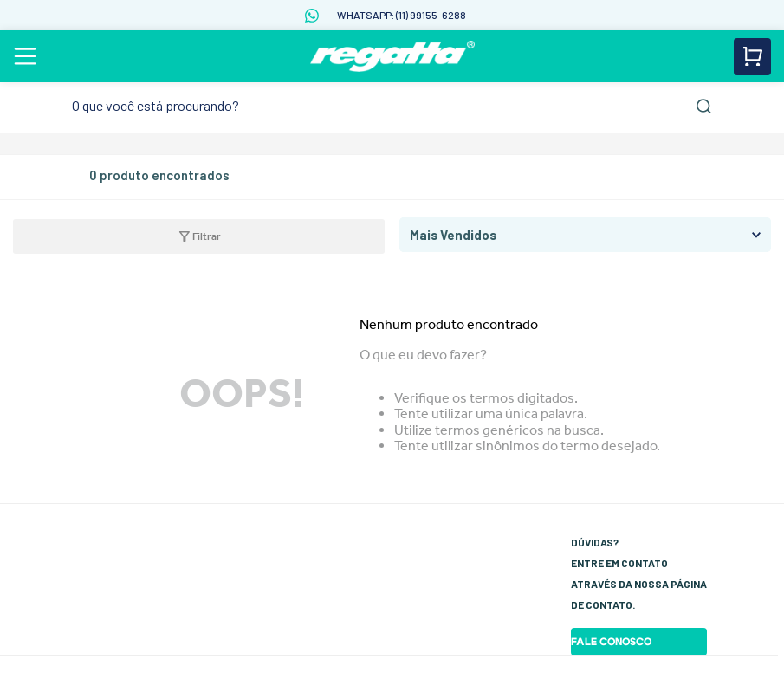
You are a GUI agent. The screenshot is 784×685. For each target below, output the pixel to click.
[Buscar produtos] (704, 106)
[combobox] (392, 106)
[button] (192, 236)
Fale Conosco (611, 642)
